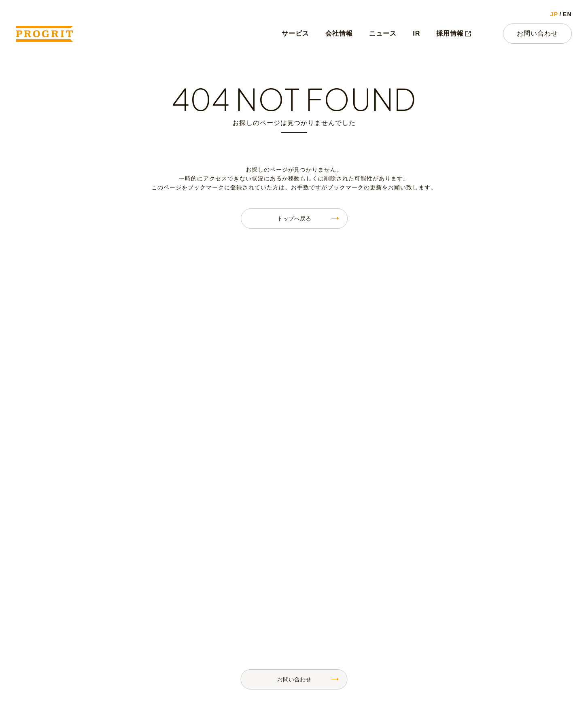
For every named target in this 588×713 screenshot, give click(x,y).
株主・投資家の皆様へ (426, 609)
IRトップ (408, 594)
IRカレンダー (487, 594)
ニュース (383, 33)
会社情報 (339, 33)
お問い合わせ (537, 33)
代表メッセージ (305, 609)
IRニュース (411, 625)
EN (567, 14)
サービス (295, 33)
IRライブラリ (487, 625)
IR (416, 33)
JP (554, 14)
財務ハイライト (490, 609)
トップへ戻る (294, 219)
